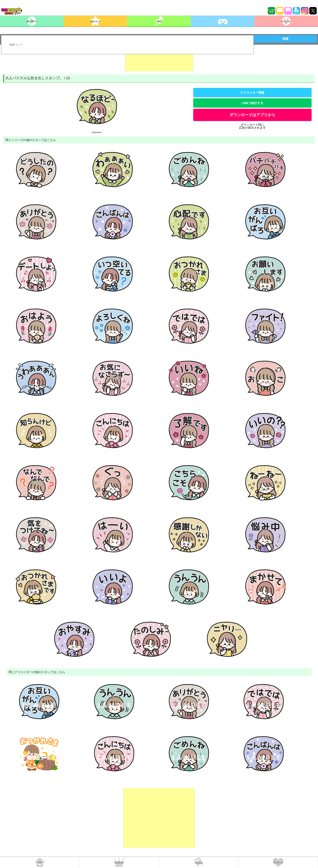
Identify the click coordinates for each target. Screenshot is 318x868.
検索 (285, 39)
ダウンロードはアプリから (252, 115)
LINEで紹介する (252, 103)
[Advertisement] (159, 61)
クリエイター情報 (252, 93)
